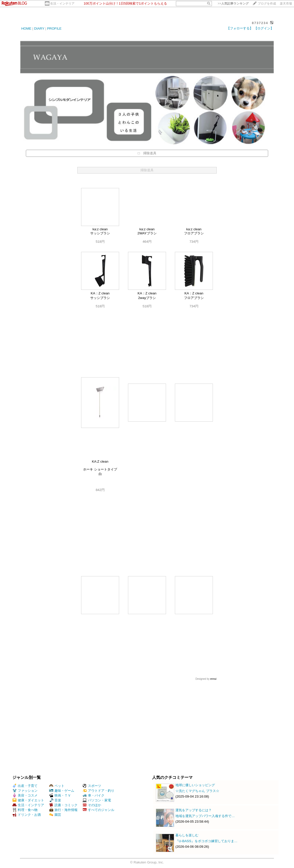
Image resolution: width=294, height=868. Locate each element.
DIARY (39, 29)
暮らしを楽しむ (187, 835)
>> (233, 4)
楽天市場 (286, 4)
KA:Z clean (100, 461)
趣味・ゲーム (62, 791)
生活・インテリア (62, 4)
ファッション (25, 791)
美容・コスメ (25, 795)
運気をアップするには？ (194, 810)
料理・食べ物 (25, 810)
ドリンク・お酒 (27, 815)
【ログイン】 (264, 28)
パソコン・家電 (97, 800)
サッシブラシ (100, 233)
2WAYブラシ (147, 233)
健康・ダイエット (28, 800)
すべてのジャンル (98, 810)
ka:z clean (100, 229)
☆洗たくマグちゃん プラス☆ (197, 791)
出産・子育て (25, 786)
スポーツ (92, 786)
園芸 (55, 815)
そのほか (92, 805)
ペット (57, 786)
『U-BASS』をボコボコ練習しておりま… (206, 841)
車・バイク (94, 795)
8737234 (260, 23)
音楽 (55, 800)
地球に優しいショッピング (195, 785)
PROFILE (54, 29)
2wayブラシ (147, 298)
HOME (26, 29)
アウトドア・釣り (98, 791)
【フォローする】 (240, 28)
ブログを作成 (267, 4)
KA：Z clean (100, 293)
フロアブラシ (194, 233)
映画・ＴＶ (60, 795)
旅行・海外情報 (63, 810)
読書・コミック (63, 805)
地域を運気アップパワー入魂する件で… (205, 816)
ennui (213, 679)
